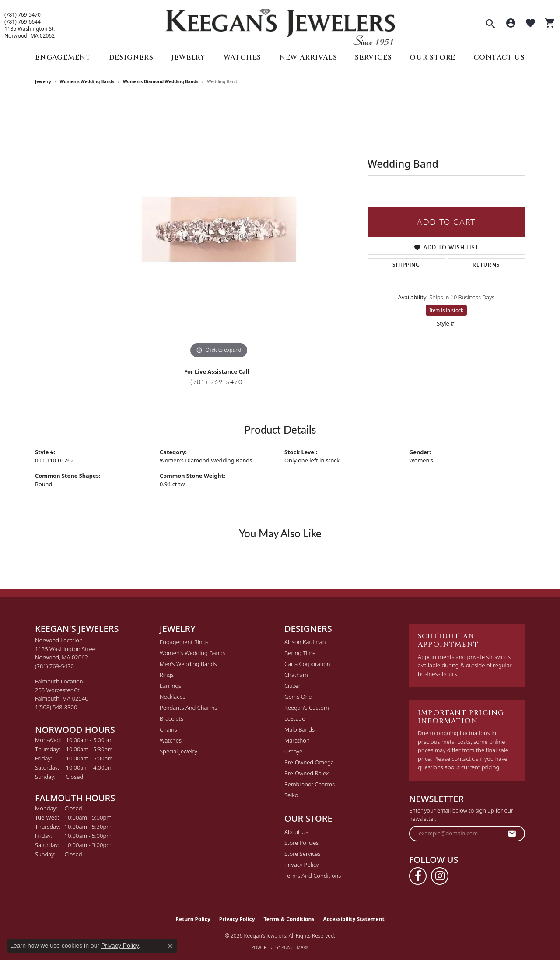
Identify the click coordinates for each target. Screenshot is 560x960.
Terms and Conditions (313, 876)
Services (373, 57)
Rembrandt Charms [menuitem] (310, 784)
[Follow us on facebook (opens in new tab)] (418, 876)
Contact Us (499, 57)
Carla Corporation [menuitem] (307, 664)
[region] (219, 229)
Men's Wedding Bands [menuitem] (188, 664)
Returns (486, 265)
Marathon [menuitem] (297, 740)
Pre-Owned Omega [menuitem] (309, 762)
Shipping (406, 265)
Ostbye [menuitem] (293, 751)
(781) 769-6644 (23, 22)
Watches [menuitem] (171, 740)
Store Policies (301, 843)
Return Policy (193, 919)
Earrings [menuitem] (170, 686)
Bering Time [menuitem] (300, 653)
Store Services (303, 854)
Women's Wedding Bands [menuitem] (192, 653)
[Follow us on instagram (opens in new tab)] (440, 876)
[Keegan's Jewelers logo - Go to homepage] (280, 25)
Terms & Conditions (289, 919)
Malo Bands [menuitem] (299, 729)
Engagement (63, 57)
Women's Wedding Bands (87, 81)
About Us (296, 832)
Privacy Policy (301, 865)
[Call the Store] (54, 666)
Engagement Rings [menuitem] (184, 642)
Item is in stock (446, 310)
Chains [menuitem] (168, 729)
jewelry (43, 81)
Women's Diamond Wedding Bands (161, 81)
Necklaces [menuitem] (173, 697)
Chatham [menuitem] (296, 675)
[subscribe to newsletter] (512, 834)
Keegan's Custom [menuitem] (307, 708)
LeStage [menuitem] (295, 718)
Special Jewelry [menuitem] (178, 751)
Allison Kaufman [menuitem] (305, 642)
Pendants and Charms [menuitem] (188, 708)
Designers (131, 57)
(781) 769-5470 (23, 15)
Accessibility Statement (353, 919)
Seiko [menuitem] (291, 795)
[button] (490, 25)
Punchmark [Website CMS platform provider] (295, 947)
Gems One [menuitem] (298, 697)
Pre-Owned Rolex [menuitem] (306, 773)
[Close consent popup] (170, 946)
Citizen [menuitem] (293, 686)
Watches (243, 57)
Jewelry (188, 57)
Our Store (432, 57)
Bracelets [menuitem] (171, 718)
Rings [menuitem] (167, 675)
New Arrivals (308, 57)
